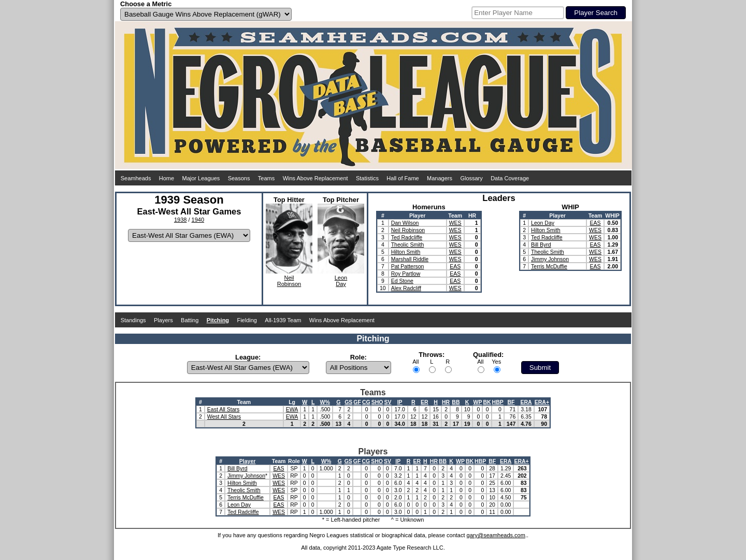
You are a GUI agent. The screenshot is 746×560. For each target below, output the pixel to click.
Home (167, 178)
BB (456, 402)
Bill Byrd (541, 245)
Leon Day (543, 223)
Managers (440, 178)
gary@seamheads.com (496, 535)
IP (400, 402)
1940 (198, 220)
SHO (377, 402)
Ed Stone (402, 281)
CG (366, 402)
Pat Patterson (408, 266)
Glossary (471, 178)
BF (511, 402)
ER (425, 402)
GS (348, 402)
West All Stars (224, 417)
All (415, 362)
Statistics (367, 178)
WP (477, 402)
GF (357, 402)
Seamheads (136, 178)
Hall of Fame (403, 178)
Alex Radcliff (406, 288)
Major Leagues (201, 178)
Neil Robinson (408, 230)
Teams (266, 178)
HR (446, 402)
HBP (498, 402)
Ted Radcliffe (407, 237)
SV (388, 402)
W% (325, 402)
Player (248, 461)
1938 (180, 220)
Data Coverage (510, 178)
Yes (496, 362)
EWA (292, 409)
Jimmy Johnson (550, 259)
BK (487, 402)
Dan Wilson (405, 223)
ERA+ (542, 402)
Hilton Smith (406, 252)
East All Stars (223, 409)
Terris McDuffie (549, 266)
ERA (526, 402)
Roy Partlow (406, 274)
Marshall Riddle (410, 259)
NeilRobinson (289, 281)
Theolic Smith (408, 245)
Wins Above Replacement (315, 178)
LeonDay (341, 281)
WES (455, 223)
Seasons (239, 178)
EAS (455, 266)
